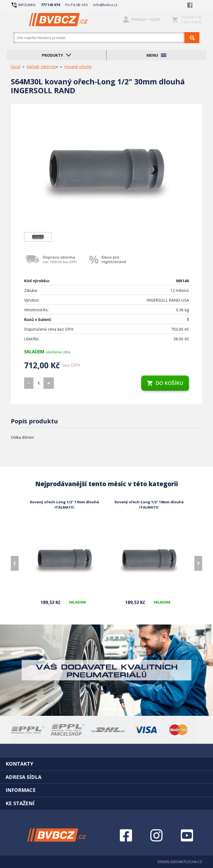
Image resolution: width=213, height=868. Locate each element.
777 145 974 (50, 5)
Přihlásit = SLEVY (146, 20)
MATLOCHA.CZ (190, 862)
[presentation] (15, 563)
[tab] (106, 764)
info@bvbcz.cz (105, 5)
